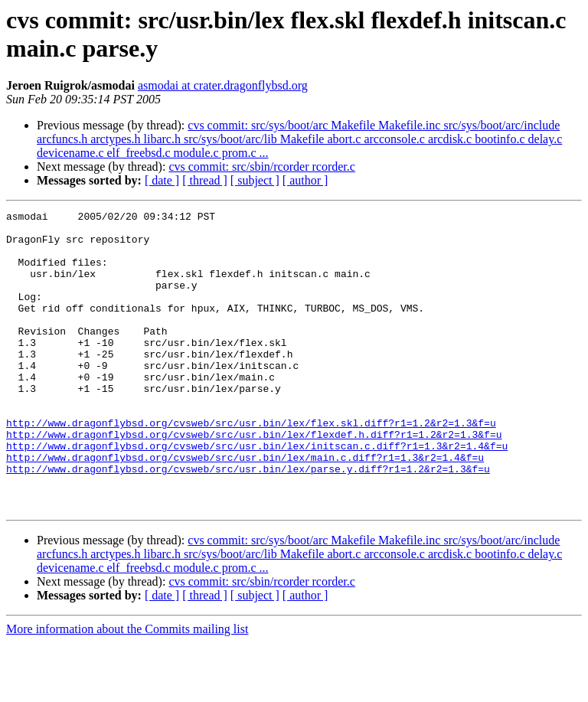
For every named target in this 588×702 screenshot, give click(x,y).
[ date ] (162, 180)
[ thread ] (205, 180)
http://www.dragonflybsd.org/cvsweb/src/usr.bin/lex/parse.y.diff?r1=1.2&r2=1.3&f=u (248, 521)
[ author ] (305, 180)
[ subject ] (255, 180)
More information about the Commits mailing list (127, 689)
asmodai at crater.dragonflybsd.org (223, 85)
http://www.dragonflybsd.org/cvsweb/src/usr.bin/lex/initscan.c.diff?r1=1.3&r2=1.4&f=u (257, 494)
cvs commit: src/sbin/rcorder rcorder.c (261, 167)
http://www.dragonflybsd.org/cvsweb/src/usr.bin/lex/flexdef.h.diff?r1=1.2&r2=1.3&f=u (254, 480)
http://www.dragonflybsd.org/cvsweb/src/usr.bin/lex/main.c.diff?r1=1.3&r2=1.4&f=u (245, 508)
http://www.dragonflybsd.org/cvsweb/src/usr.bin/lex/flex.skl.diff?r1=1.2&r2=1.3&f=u (251, 466)
